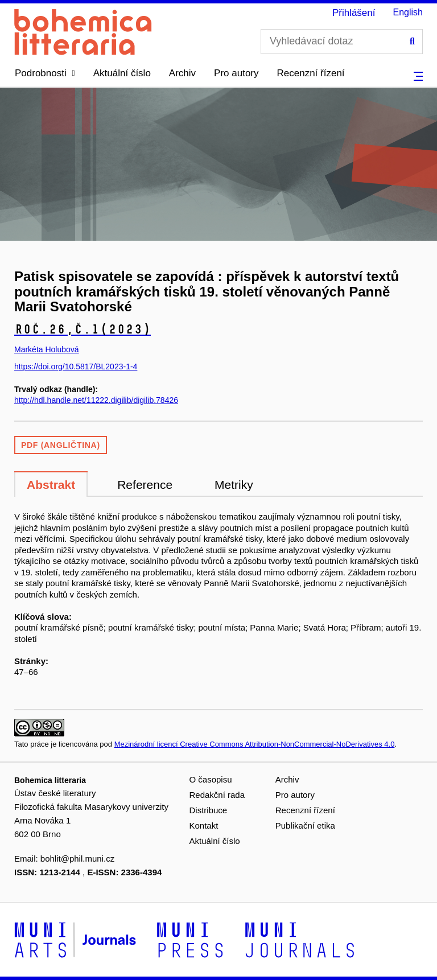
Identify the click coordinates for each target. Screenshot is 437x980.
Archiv (182, 73)
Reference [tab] (145, 485)
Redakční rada (217, 795)
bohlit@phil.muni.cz (77, 858)
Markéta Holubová (47, 349)
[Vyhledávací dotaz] (342, 42)
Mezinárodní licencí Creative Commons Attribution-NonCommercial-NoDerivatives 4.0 (255, 744)
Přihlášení (354, 13)
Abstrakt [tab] (51, 485)
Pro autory (236, 73)
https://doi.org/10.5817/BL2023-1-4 (76, 367)
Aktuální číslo (122, 73)
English (408, 12)
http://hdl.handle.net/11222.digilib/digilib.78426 (96, 400)
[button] (45, 73)
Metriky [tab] (234, 485)
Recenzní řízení (311, 73)
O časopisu (211, 779)
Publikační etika (305, 825)
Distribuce (209, 810)
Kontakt (204, 825)
